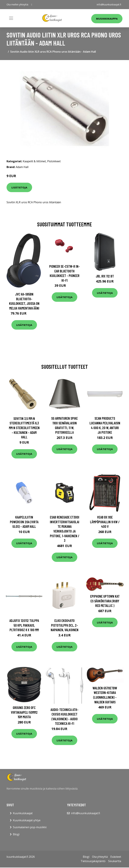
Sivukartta (115, 861)
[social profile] (32, 5)
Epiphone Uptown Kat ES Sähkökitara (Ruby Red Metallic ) (105, 601)
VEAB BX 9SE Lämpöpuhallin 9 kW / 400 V (105, 522)
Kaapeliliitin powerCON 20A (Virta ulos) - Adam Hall (24, 522)
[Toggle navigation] (11, 18)
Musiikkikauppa (107, 19)
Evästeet (116, 857)
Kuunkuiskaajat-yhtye (27, 820)
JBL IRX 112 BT (105, 276)
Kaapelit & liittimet (34, 161)
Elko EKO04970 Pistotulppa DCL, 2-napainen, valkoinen (65, 625)
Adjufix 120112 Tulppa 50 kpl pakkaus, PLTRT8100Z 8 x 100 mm (24, 625)
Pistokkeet (54, 161)
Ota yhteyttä (100, 857)
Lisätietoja (19, 187)
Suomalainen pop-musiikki (30, 827)
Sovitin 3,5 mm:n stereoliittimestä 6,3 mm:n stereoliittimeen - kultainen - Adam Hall (24, 428)
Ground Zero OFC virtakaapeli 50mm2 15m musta (24, 712)
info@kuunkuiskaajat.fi (109, 4)
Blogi (16, 834)
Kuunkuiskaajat (23, 813)
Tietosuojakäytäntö (93, 861)
